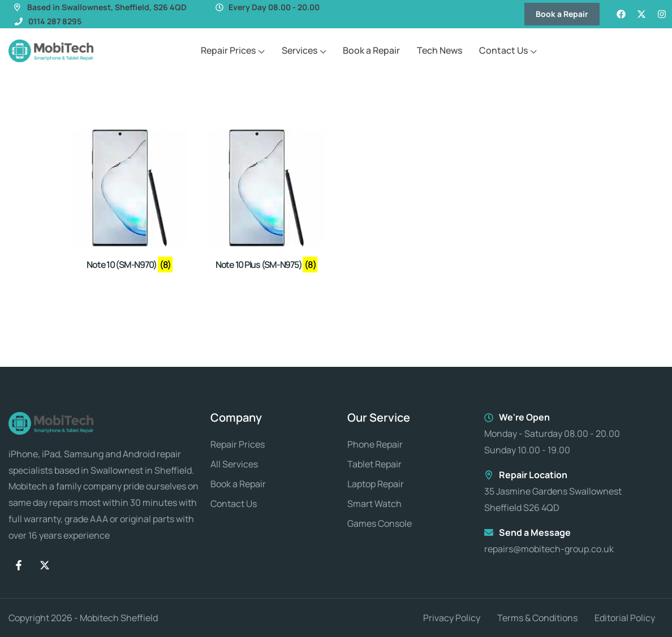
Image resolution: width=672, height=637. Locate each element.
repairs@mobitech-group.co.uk (549, 549)
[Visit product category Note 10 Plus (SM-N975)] (266, 202)
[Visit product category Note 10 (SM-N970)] (130, 202)
